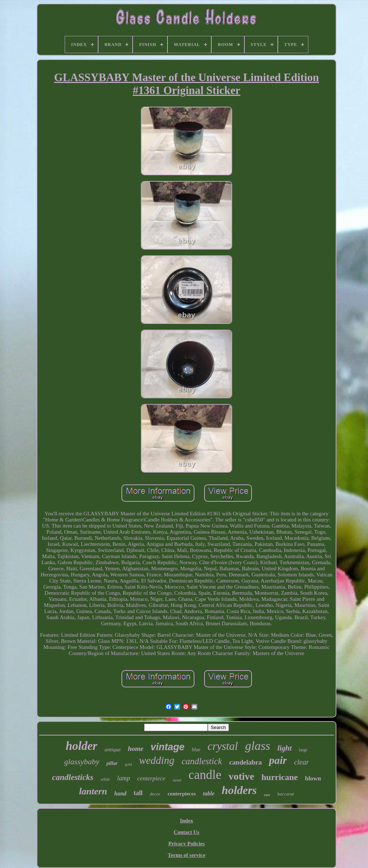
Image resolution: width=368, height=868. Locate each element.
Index (187, 821)
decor (155, 794)
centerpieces (181, 794)
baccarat (286, 794)
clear (301, 762)
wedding (157, 760)
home (136, 749)
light (285, 748)
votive (241, 776)
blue (196, 750)
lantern (93, 791)
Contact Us (186, 832)
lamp (124, 778)
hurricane (279, 777)
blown (313, 778)
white (105, 779)
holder (82, 746)
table (209, 793)
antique (113, 749)
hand (120, 793)
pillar (112, 763)
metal (177, 780)
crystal (223, 746)
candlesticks (73, 777)
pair (278, 760)
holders (239, 790)
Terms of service (187, 855)
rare (267, 795)
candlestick (202, 761)
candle (205, 775)
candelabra (246, 762)
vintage (168, 747)
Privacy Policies (186, 844)
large (303, 750)
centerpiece (151, 778)
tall (138, 793)
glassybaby (82, 762)
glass (258, 746)
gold (128, 764)
